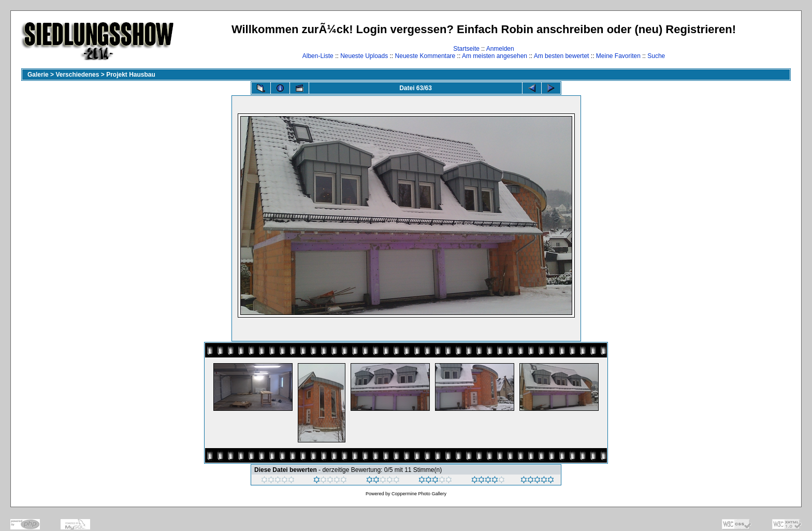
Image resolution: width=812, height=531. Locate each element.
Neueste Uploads (364, 56)
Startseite (466, 49)
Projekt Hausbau (131, 75)
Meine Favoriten (618, 56)
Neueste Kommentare (425, 56)
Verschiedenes (77, 75)
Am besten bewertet (562, 56)
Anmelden (500, 49)
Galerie (38, 75)
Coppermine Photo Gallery (419, 494)
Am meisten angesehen (495, 56)
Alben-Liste (318, 56)
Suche (656, 56)
